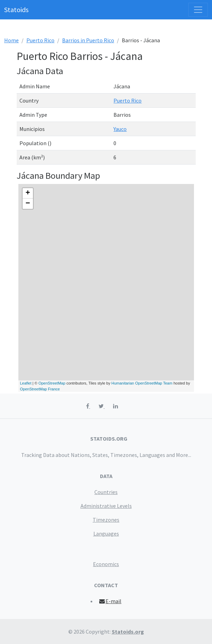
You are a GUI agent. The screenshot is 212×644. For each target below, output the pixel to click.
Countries (106, 492)
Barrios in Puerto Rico (88, 40)
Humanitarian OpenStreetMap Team (142, 383)
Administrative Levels (106, 506)
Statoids (16, 10)
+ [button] (28, 193)
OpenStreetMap (52, 383)
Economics (106, 564)
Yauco (120, 129)
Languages (106, 533)
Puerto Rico (40, 40)
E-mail (110, 601)
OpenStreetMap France (40, 389)
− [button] (28, 204)
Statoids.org (128, 632)
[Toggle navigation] (198, 10)
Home (11, 40)
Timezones (106, 520)
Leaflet (26, 383)
